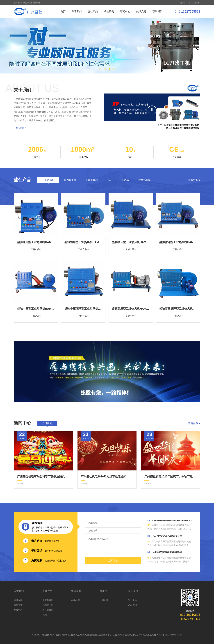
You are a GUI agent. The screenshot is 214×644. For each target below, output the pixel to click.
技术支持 (141, 11)
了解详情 (20, 128)
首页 (63, 11)
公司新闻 (104, 600)
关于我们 (183, 3)
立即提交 (113, 561)
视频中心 (18, 610)
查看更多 (194, 180)
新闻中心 (125, 11)
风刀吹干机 (48, 605)
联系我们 (196, 3)
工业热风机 (48, 600)
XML (179, 635)
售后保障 (132, 600)
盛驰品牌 (18, 600)
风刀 (45, 615)
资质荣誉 (18, 605)
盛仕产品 (93, 11)
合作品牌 (75, 600)
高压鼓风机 (48, 610)
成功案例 (109, 11)
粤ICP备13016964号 (167, 635)
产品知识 (132, 605)
